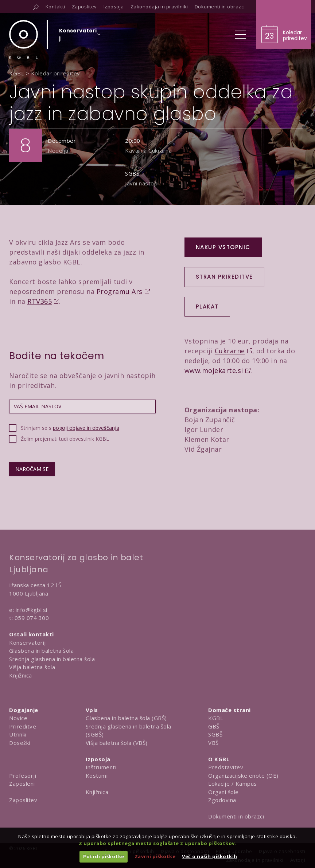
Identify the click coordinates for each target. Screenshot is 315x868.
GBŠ (214, 726)
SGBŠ (215, 734)
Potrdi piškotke (104, 856)
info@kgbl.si (32, 610)
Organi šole (223, 792)
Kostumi (97, 775)
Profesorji (23, 775)
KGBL (216, 718)
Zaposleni (22, 783)
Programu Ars (120, 291)
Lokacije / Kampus (233, 783)
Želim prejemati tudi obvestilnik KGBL (65, 439)
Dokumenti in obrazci (236, 816)
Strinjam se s (70, 428)
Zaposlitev (23, 800)
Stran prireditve (224, 277)
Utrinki (18, 734)
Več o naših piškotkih (210, 856)
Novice (18, 718)
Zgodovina (222, 800)
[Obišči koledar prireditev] (284, 24)
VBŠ (213, 743)
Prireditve (23, 726)
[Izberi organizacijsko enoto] (78, 37)
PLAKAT (207, 307)
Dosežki (20, 743)
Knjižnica (21, 675)
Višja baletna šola (32, 667)
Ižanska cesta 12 (32, 585)
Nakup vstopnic (223, 247)
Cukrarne (230, 351)
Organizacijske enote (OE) (243, 775)
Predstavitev (226, 767)
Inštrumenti (101, 767)
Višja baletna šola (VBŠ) (117, 743)
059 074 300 (32, 618)
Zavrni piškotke (155, 856)
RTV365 (40, 301)
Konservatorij (28, 643)
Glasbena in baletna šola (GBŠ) (126, 718)
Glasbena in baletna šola (41, 651)
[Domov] (24, 40)
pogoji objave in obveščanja (86, 428)
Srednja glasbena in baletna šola (52, 659)
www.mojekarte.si (214, 370)
